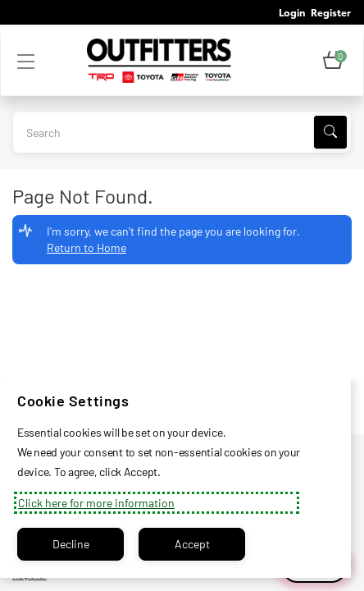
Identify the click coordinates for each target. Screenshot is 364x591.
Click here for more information (96, 503)
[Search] (330, 132)
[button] (333, 61)
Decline (71, 544)
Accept (192, 544)
